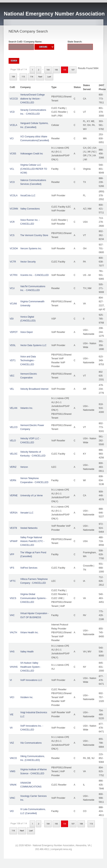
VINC (12, 798)
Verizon (24, 467)
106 (65, 70)
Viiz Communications (31, 743)
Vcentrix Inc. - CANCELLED (34, 275)
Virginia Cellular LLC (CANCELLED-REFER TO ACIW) (34, 169)
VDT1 (13, 360)
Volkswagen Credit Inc (32, 154)
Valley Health (27, 652)
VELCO (14, 427)
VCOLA (14, 196)
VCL (12, 169)
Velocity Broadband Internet (34, 389)
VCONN (14, 209)
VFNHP (14, 541)
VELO (13, 441)
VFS (12, 568)
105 (56, 70)
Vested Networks (29, 528)
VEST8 (13, 528)
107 (73, 70)
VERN (13, 480)
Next (40, 77)
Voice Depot (26, 332)
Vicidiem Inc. (27, 697)
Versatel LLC (27, 513)
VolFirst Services (29, 568)
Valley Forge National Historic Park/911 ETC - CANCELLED (32, 541)
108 (13, 77)
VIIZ (12, 743)
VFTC (13, 581)
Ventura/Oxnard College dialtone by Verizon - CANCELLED (32, 99)
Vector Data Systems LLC (33, 345)
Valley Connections (30, 209)
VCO (12, 182)
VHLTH (13, 632)
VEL (12, 389)
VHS (12, 652)
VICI (12, 697)
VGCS (13, 598)
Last (49, 77)
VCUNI (13, 304)
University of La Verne (31, 496)
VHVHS (14, 667)
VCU (12, 288)
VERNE (14, 496)
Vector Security (28, 262)
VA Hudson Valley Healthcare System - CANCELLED (31, 667)
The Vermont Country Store (34, 235)
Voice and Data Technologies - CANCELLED (28, 361)
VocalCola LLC (28, 196)
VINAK (13, 785)
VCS (12, 235)
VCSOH (14, 249)
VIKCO (13, 758)
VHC (12, 615)
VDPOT (14, 332)
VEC (12, 376)
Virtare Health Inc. (29, 632)
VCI (12, 139)
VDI (12, 319)
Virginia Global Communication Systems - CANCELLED (34, 598)
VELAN (13, 408)
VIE (12, 715)
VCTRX (14, 275)
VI (11, 680)
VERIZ (13, 467)
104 (48, 70)
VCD (12, 112)
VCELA (13, 125)
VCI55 (13, 154)
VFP (12, 554)
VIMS (12, 771)
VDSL (13, 345)
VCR (12, 222)
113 (23, 77)
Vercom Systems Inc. (31, 249)
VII (11, 728)
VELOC (14, 454)
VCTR (13, 262)
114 (32, 77)
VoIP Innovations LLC (31, 680)
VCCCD (14, 99)
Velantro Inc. (27, 408)
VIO (12, 811)
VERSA (14, 513)
